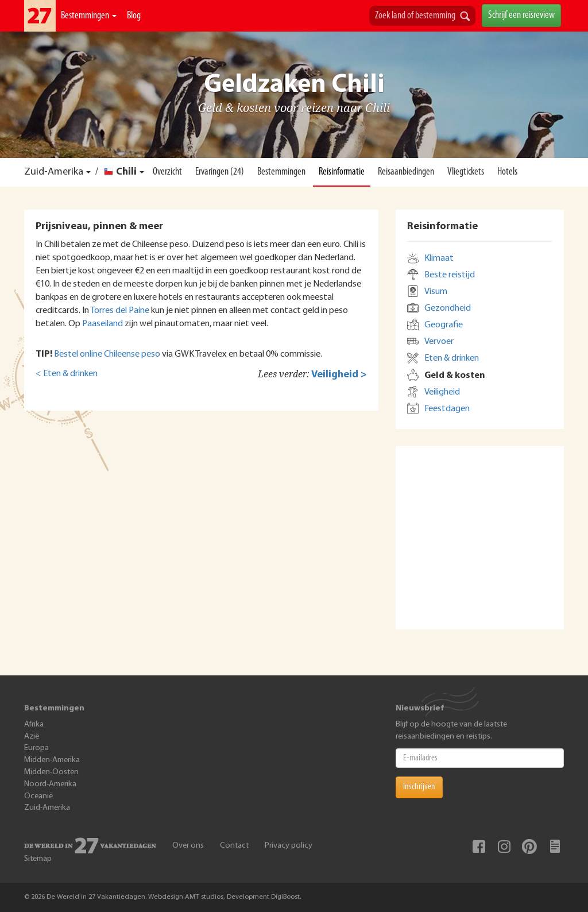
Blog (134, 16)
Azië (32, 737)
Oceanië (38, 796)
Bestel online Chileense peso (107, 354)
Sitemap (38, 859)
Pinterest (529, 847)
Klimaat (439, 258)
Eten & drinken (452, 358)
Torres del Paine (120, 311)
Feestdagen (447, 409)
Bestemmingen (89, 16)
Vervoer (439, 342)
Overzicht (167, 172)
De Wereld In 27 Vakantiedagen (40, 16)
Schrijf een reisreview (521, 15)
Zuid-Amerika (54, 172)
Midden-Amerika (52, 760)
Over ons (188, 846)
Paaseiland (102, 324)
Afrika (34, 724)
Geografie (444, 325)
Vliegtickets (466, 172)
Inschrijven (419, 787)
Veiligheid (442, 392)
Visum (436, 292)
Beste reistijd (450, 275)
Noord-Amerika (50, 784)
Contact (234, 846)
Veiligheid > (339, 375)
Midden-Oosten (51, 772)
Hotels (507, 172)
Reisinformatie (342, 172)
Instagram (504, 847)
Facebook (479, 847)
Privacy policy (289, 846)
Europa (36, 748)
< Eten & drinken (67, 374)
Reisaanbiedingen (406, 172)
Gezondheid (448, 308)
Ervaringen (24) (220, 172)
